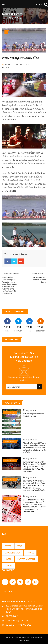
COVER (8, 546)
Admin (6, 64)
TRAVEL (30, 553)
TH (36, 5)
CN (41, 5)
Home (5, 18)
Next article (39, 274)
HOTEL (8, 559)
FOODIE (8, 566)
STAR (20, 546)
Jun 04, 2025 (23, 64)
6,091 (6, 67)
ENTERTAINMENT (26, 559)
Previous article (10, 274)
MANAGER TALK (12, 553)
